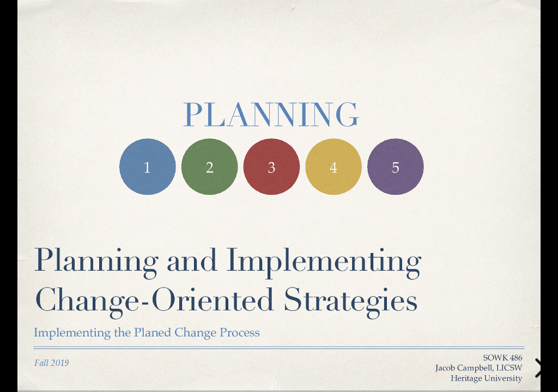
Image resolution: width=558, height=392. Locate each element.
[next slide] (539, 368)
